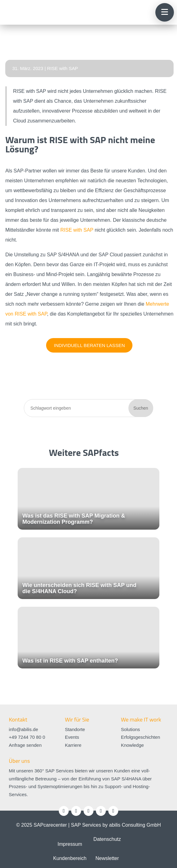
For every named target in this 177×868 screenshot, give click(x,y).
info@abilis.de (24, 729)
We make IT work (141, 719)
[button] (165, 12)
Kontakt (18, 719)
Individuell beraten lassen (89, 345)
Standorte (75, 729)
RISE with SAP (63, 68)
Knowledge (132, 745)
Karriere (73, 745)
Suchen (141, 408)
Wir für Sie (77, 719)
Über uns (19, 761)
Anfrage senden (25, 745)
